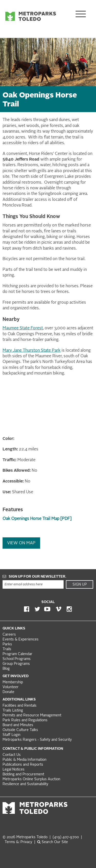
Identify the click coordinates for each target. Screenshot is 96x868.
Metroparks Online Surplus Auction (31, 779)
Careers (9, 635)
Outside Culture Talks (20, 730)
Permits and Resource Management (32, 716)
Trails (7, 649)
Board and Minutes (18, 725)
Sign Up (80, 585)
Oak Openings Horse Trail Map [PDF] (37, 519)
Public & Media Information (25, 760)
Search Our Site (53, 842)
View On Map (21, 543)
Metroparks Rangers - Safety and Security (37, 740)
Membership (13, 682)
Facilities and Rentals (20, 706)
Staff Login (11, 735)
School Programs (17, 659)
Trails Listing (13, 711)
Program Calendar (17, 654)
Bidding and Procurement (23, 775)
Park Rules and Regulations (25, 720)
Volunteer (11, 687)
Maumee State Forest (23, 328)
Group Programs (16, 664)
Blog (6, 669)
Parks (7, 644)
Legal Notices (14, 770)
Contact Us (12, 755)
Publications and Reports (23, 765)
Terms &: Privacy (18, 842)
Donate (8, 692)
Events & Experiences (21, 640)
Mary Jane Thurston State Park (32, 351)
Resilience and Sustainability (25, 784)
